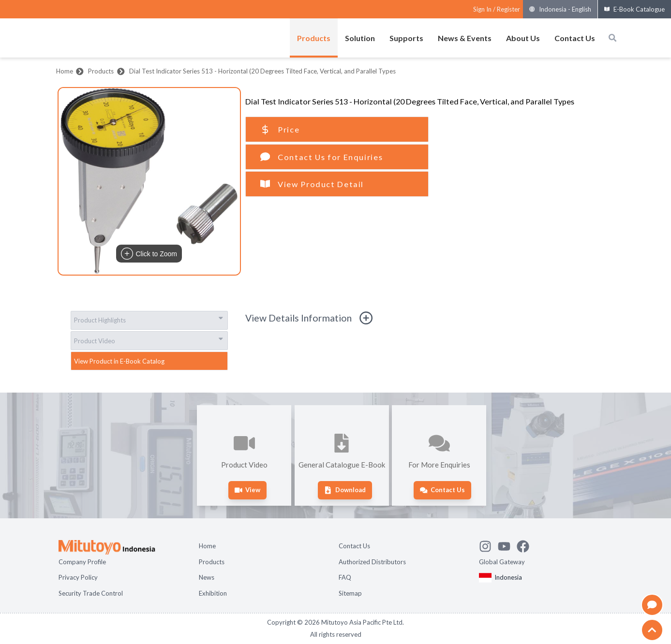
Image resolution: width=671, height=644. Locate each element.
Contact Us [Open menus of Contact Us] (575, 38)
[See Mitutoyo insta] (488, 545)
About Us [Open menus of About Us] (523, 38)
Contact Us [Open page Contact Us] (354, 546)
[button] (149, 181)
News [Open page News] (207, 577)
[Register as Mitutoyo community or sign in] (497, 9)
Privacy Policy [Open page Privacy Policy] (78, 577)
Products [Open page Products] (212, 562)
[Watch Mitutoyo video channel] (507, 545)
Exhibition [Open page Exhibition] (213, 593)
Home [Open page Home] (207, 546)
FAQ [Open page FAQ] (345, 577)
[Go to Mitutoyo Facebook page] (526, 545)
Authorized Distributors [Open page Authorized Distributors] (372, 562)
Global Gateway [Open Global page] (502, 562)
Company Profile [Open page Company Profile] (82, 562)
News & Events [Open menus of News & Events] (465, 38)
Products (101, 71)
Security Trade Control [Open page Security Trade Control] (91, 593)
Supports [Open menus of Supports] (406, 38)
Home (65, 71)
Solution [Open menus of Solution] (360, 38)
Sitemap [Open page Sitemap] (350, 593)
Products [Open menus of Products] (314, 38)
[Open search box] (612, 38)
